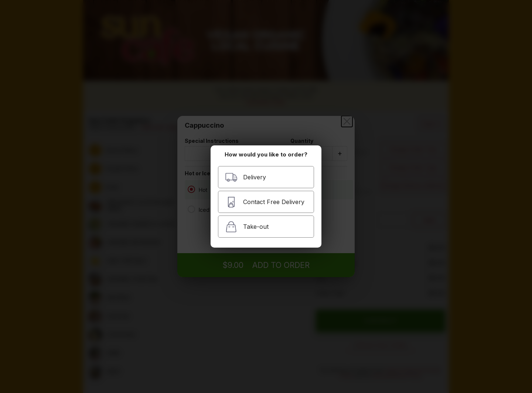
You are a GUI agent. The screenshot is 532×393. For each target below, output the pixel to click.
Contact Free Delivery (265, 202)
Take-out (247, 227)
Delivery (245, 177)
